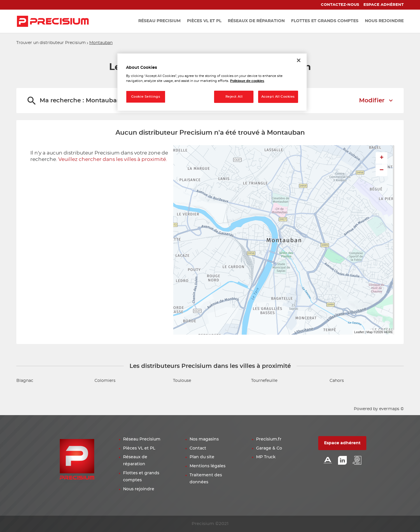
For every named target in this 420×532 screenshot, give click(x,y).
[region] (212, 82)
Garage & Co (269, 448)
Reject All (234, 97)
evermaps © (391, 409)
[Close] (299, 60)
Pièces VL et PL (139, 448)
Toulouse (182, 381)
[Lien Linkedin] (342, 461)
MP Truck (266, 457)
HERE (388, 332)
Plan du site (202, 457)
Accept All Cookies (278, 97)
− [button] (381, 170)
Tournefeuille (264, 381)
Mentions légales (208, 466)
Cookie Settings (146, 97)
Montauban (101, 43)
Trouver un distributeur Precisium (51, 43)
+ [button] (382, 158)
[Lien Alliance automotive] (328, 461)
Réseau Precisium (142, 439)
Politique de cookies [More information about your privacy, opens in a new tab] (247, 81)
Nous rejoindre (139, 489)
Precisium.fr (269, 439)
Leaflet (359, 332)
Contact (198, 448)
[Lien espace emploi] (357, 461)
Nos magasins (204, 439)
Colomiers (105, 381)
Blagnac (25, 381)
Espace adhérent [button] (342, 443)
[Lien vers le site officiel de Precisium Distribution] (53, 21)
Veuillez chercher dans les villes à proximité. (113, 159)
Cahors (337, 381)
